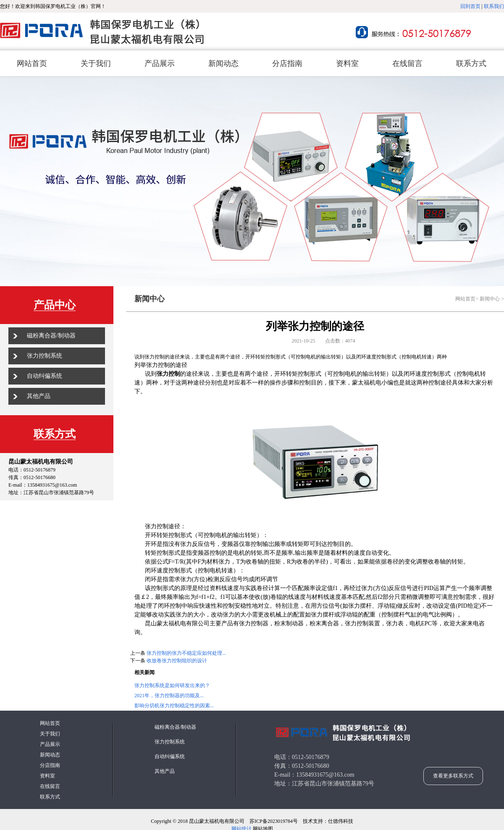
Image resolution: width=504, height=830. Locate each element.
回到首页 (470, 6)
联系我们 (494, 6)
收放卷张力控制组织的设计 (177, 661)
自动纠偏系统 (45, 376)
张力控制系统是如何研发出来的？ (172, 685)
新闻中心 (490, 299)
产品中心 (55, 305)
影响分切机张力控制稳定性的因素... (174, 706)
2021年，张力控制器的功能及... (169, 696)
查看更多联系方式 (453, 776)
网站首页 (465, 299)
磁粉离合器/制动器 (51, 336)
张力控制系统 (45, 356)
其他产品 (39, 396)
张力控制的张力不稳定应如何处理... (186, 653)
